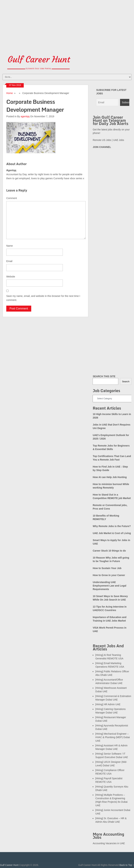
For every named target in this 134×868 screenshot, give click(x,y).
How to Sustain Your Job (107, 568)
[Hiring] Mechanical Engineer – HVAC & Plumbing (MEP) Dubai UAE (112, 737)
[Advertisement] (67, 25)
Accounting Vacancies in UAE (109, 843)
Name (10, 246)
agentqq (25, 116)
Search (126, 381)
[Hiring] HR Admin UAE (108, 704)
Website (11, 277)
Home (10, 93)
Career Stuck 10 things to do (109, 551)
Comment (12, 198)
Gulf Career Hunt (9, 865)
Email (9, 261)
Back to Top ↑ (127, 865)
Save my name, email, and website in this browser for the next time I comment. (43, 298)
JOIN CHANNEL (102, 147)
